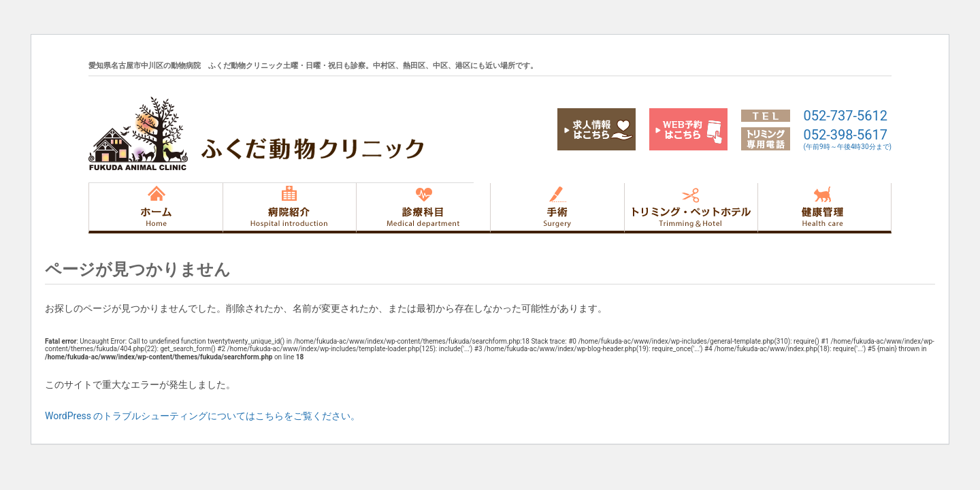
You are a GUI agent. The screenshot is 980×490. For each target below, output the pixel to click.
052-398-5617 (848, 139)
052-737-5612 (846, 116)
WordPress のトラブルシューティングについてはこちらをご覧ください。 (203, 416)
